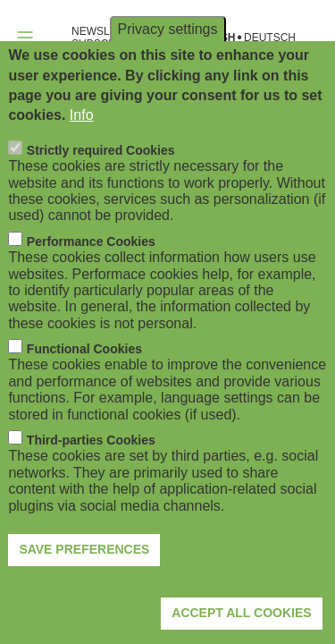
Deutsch (270, 38)
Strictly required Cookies (101, 190)
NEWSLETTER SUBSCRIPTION (112, 38)
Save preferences (84, 589)
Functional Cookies (84, 388)
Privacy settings (167, 68)
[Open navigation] (25, 38)
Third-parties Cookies (91, 479)
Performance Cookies (91, 280)
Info (82, 154)
